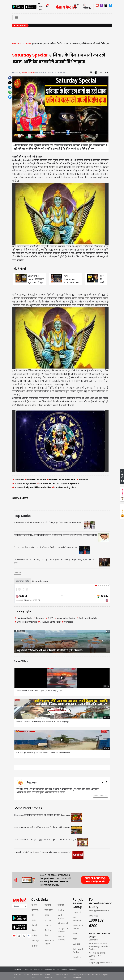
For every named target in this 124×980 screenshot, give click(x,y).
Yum (75, 939)
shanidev (82, 480)
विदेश (34, 920)
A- (101, 72)
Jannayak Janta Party (49, 622)
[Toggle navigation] (16, 17)
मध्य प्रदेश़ (49, 910)
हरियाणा (48, 905)
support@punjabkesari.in (101, 963)
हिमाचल (35, 946)
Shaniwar (18, 480)
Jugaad (77, 944)
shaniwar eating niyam (64, 487)
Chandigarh (38, 969)
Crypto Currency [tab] (40, 581)
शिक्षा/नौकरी (63, 923)
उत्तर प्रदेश (35, 941)
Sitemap (59, 974)
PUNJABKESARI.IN (94, 975)
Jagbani (77, 912)
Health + (62, 910)
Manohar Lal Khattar (65, 618)
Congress (39, 618)
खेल (46, 936)
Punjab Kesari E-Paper (56, 882)
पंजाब (34, 931)
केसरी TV (36, 910)
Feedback (27, 974)
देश (33, 915)
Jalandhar (73, 969)
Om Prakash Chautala (26, 622)
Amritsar (64, 969)
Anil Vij (49, 618)
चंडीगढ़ (34, 936)
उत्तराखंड (48, 920)
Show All (18, 572)
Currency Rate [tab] (23, 581)
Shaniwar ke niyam (35, 480)
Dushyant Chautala (87, 618)
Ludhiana (48, 969)
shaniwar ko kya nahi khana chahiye (32, 487)
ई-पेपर (34, 905)
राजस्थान (48, 926)
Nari (75, 934)
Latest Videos (21, 661)
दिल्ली (34, 926)
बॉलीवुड (61, 905)
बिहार (47, 915)
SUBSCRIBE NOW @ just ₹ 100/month (95, 880)
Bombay (56, 969)
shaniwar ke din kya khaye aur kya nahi (58, 484)
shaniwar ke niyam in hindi (61, 480)
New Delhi (28, 969)
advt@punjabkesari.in (99, 911)
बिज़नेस (48, 931)
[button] (22, 641)
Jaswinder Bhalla (23, 618)
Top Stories (23, 516)
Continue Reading (100, 795)
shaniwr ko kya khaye (24, 484)
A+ (107, 72)
